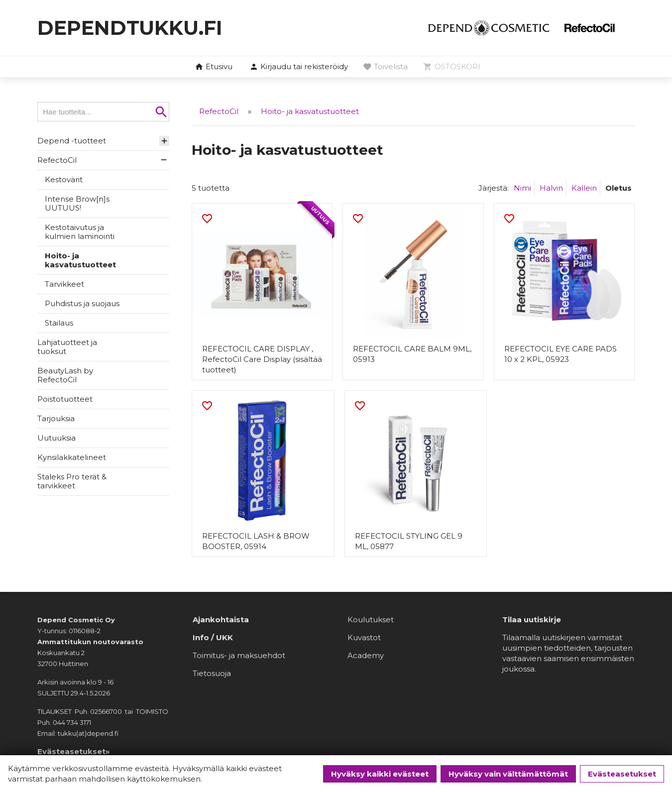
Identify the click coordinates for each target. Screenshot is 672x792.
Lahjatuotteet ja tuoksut (67, 347)
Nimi (522, 187)
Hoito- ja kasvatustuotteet (80, 260)
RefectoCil (57, 160)
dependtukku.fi (130, 28)
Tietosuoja (212, 673)
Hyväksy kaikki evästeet (380, 774)
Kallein (584, 187)
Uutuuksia (56, 438)
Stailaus (59, 323)
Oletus (618, 187)
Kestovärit (64, 179)
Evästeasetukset (622, 774)
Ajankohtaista (221, 619)
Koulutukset (371, 619)
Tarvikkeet (64, 284)
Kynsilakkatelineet (72, 457)
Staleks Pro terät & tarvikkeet (72, 481)
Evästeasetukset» (74, 751)
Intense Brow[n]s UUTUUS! (77, 203)
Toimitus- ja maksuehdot (239, 655)
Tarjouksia (56, 418)
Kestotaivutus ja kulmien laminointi (80, 232)
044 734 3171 (72, 722)
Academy (366, 655)
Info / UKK (213, 637)
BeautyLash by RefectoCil (65, 375)
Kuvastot (364, 637)
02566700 (106, 711)
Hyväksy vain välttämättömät (508, 774)
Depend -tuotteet (72, 141)
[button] (299, 67)
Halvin (551, 187)
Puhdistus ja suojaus (82, 303)
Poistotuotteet (65, 399)
